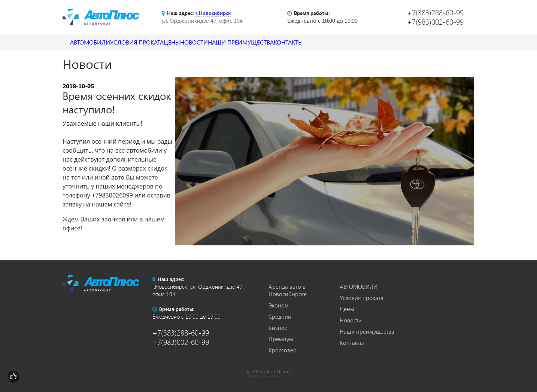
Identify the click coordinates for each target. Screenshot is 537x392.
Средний (280, 316)
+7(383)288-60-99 (435, 12)
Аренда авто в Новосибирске (288, 290)
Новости (241, 42)
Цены (205, 42)
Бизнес (278, 328)
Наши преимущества (301, 42)
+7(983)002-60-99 (435, 22)
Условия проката (156, 42)
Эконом (279, 305)
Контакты (362, 42)
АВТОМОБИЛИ (96, 42)
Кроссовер (283, 350)
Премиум (281, 339)
